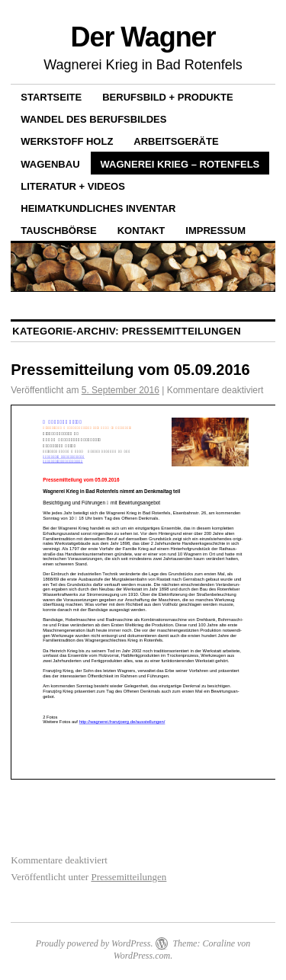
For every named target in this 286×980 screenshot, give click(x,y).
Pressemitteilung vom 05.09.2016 (130, 370)
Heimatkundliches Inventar (98, 208)
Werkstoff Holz (67, 141)
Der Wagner (143, 37)
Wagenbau (50, 164)
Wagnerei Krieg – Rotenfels (180, 164)
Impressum (215, 231)
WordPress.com (142, 956)
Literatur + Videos (73, 186)
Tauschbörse (58, 231)
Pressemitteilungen (129, 877)
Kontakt (141, 231)
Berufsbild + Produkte (168, 97)
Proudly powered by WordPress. (95, 943)
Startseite (51, 97)
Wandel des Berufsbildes (93, 119)
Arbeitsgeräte (176, 141)
